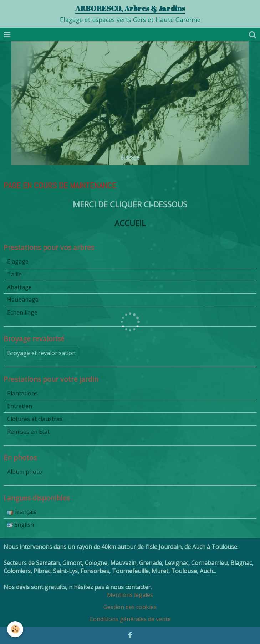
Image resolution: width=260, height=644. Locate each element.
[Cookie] (15, 629)
